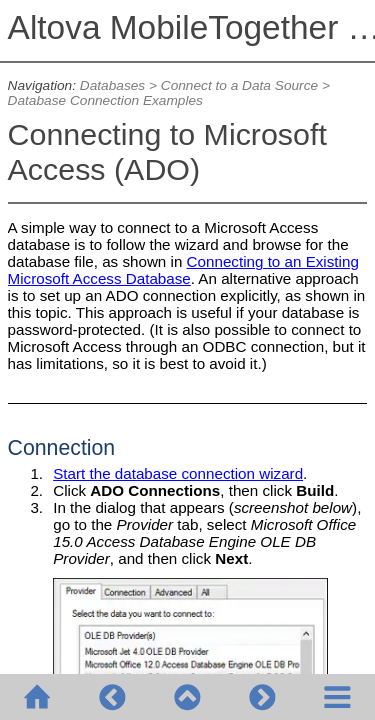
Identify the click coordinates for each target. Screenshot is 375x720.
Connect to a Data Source (239, 85)
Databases (112, 85)
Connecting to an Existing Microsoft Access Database (183, 270)
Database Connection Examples (105, 100)
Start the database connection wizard (178, 473)
